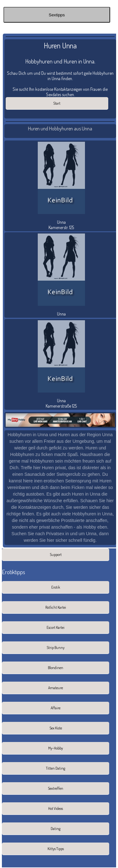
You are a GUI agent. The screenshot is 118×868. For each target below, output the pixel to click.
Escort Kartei (56, 627)
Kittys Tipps (56, 849)
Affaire (56, 708)
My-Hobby (56, 748)
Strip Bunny (56, 648)
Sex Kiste (56, 728)
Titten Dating (56, 768)
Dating (56, 829)
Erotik (56, 587)
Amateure (56, 688)
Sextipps (57, 15)
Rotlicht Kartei (56, 607)
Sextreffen (56, 788)
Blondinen (56, 668)
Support (56, 555)
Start (57, 103)
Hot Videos (56, 808)
